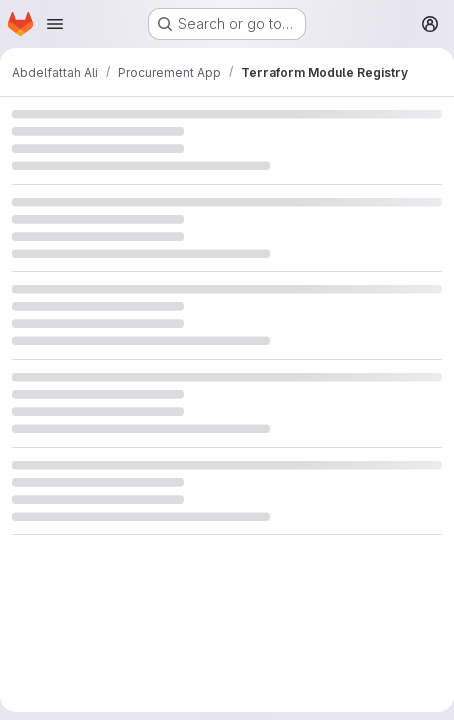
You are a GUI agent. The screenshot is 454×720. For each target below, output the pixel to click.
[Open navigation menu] (55, 24)
